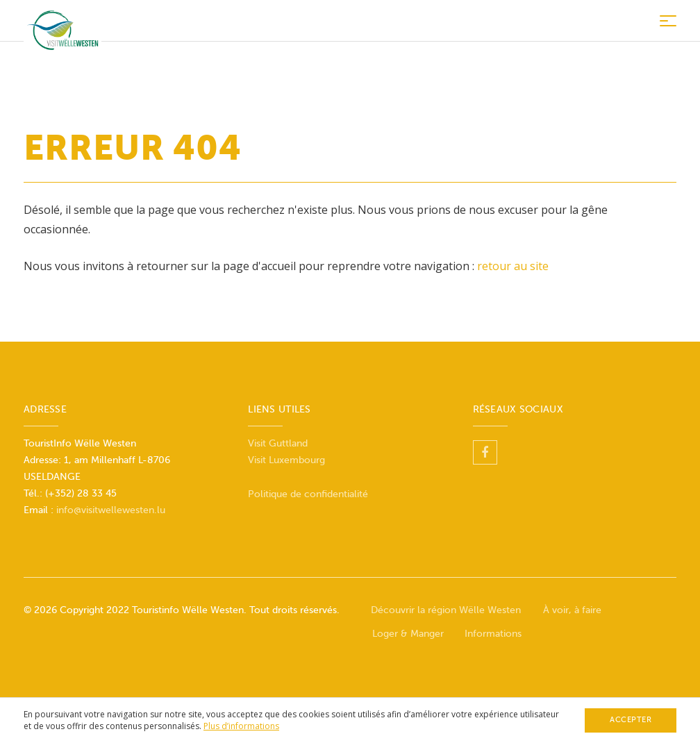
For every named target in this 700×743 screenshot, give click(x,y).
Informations (493, 634)
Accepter (631, 720)
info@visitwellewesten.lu (111, 510)
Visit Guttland (278, 443)
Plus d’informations (241, 726)
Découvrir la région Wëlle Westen (446, 610)
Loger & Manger (408, 634)
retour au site (513, 266)
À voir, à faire (572, 610)
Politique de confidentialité (308, 494)
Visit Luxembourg (286, 460)
